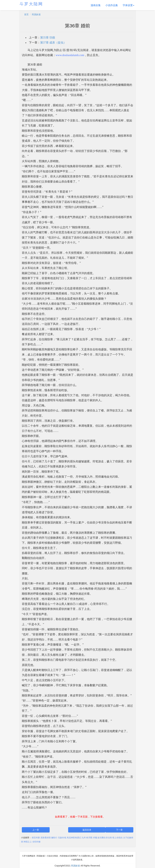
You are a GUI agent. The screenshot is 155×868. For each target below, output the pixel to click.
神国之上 (28, 842)
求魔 (95, 838)
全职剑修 (36, 842)
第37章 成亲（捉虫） (53, 43)
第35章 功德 (48, 38)
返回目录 (87, 830)
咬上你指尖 (118, 838)
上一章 (36, 830)
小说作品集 (112, 5)
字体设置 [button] (128, 5)
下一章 (119, 830)
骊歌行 (54, 838)
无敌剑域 (62, 838)
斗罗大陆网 (31, 4)
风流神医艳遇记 (74, 838)
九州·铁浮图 (87, 838)
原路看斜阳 (46, 838)
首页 (26, 14)
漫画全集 (96, 5)
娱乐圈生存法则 (105, 838)
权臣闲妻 (36, 838)
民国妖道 (36, 14)
